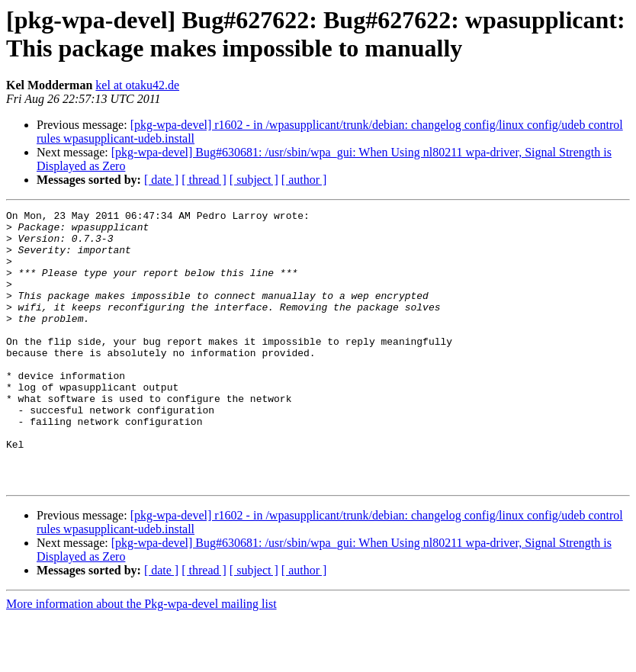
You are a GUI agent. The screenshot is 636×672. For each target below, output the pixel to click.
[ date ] (161, 180)
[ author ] (304, 180)
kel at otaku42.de (137, 85)
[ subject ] (254, 180)
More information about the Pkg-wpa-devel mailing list (141, 659)
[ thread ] (204, 180)
